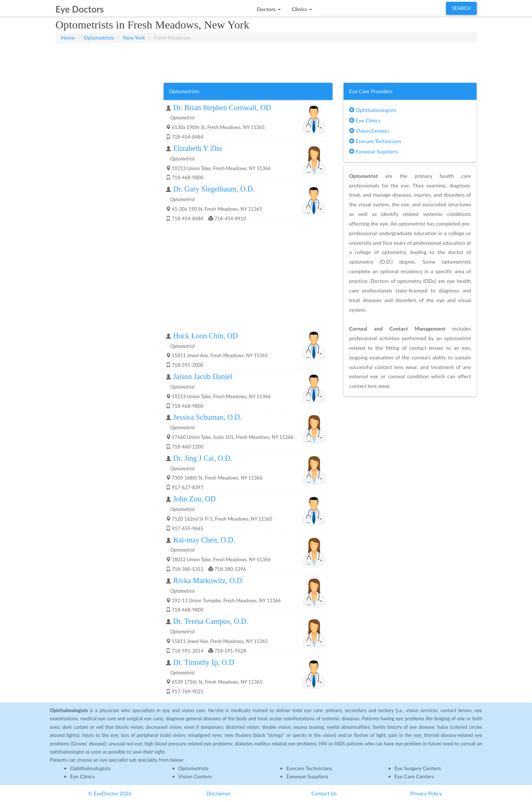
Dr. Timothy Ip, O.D (204, 662)
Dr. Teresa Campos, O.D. (211, 621)
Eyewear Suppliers (373, 151)
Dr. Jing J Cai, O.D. (203, 458)
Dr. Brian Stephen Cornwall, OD (222, 108)
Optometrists (99, 38)
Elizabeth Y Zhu (198, 148)
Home (68, 38)
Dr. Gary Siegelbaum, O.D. (214, 189)
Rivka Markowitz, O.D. (209, 581)
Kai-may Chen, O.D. (204, 540)
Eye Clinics (365, 120)
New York (134, 38)
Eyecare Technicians (375, 141)
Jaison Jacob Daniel (203, 376)
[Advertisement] (266, 61)
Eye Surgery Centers (418, 768)
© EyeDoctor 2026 (110, 793)
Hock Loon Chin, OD (206, 336)
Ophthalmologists (373, 110)
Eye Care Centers (414, 776)
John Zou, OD (195, 499)
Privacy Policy (426, 793)
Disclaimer (219, 793)
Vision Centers (369, 131)
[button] (269, 7)
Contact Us (324, 793)
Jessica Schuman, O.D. (208, 417)
